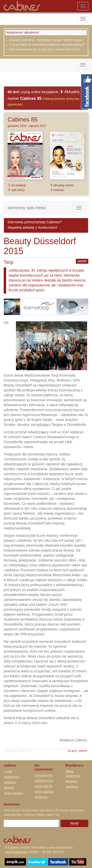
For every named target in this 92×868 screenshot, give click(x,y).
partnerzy (72, 787)
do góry (72, 751)
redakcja (10, 782)
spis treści (16, 190)
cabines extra (44, 781)
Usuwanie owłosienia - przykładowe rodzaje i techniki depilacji (46, 40)
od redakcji (17, 185)
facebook (41, 797)
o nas (8, 771)
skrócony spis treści (27, 208)
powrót (82, 261)
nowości (57, 190)
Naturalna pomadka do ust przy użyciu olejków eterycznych (45, 49)
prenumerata (44, 775)
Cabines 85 (23, 119)
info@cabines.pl (16, 852)
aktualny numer (62, 185)
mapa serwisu (14, 793)
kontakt (9, 788)
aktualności (12, 777)
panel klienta (44, 786)
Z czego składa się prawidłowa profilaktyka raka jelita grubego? (47, 45)
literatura (72, 781)
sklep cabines (44, 792)
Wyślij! (74, 823)
